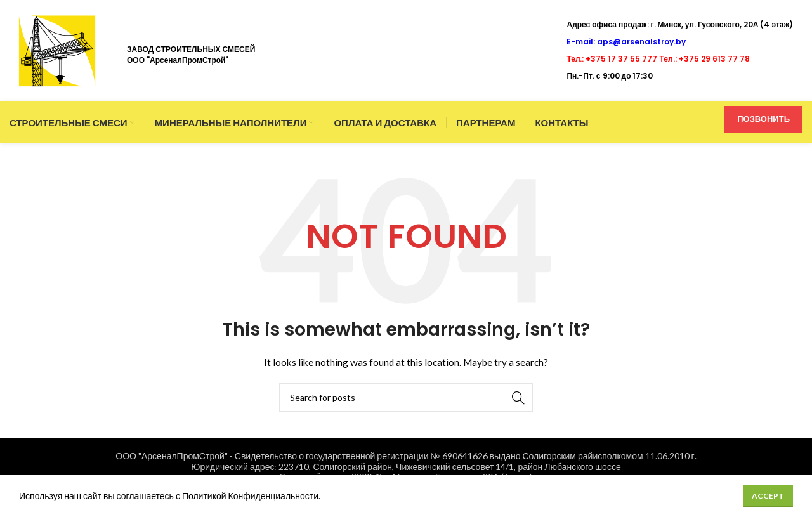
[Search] (406, 398)
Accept (768, 496)
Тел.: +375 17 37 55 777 (612, 59)
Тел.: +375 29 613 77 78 (705, 59)
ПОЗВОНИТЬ (763, 119)
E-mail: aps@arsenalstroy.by (626, 42)
